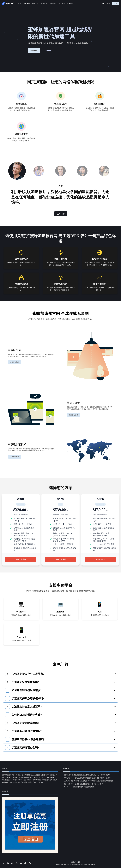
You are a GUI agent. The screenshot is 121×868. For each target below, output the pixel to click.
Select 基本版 (21, 559)
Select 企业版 (100, 559)
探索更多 (48, 51)
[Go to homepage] (8, 3)
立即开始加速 (15, 362)
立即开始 (61, 214)
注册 (116, 3)
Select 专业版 (60, 559)
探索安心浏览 (73, 415)
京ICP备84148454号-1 (88, 865)
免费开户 (34, 51)
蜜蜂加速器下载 (61, 865)
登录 (109, 3)
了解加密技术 (15, 457)
